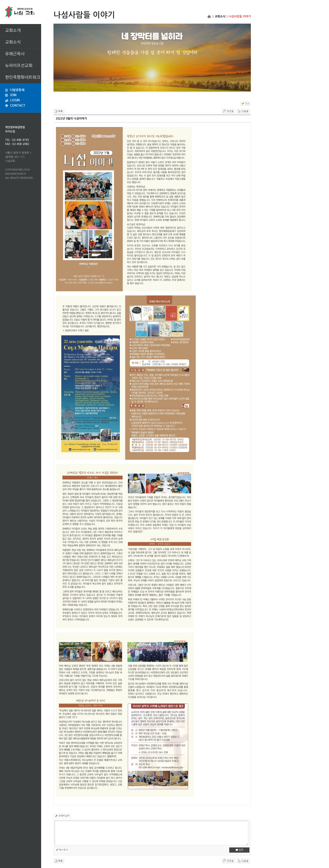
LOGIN (12, 100)
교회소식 (220, 16)
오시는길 (10, 131)
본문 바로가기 (0, 0)
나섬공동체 (15, 90)
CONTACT (15, 106)
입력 (239, 850)
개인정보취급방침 (15, 127)
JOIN (11, 95)
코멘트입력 (62, 816)
